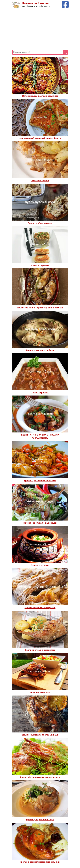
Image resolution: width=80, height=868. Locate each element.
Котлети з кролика (40, 265)
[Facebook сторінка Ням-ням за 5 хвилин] (65, 2)
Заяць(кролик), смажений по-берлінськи (40, 138)
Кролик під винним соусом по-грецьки (40, 777)
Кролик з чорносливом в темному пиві (40, 862)
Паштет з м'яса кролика (40, 223)
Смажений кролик (40, 181)
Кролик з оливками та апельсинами (40, 735)
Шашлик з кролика (40, 692)
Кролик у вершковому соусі (40, 819)
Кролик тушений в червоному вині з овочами (40, 308)
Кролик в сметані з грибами (40, 350)
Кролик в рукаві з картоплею (40, 650)
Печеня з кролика (40, 565)
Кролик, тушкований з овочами (40, 480)
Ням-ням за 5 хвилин (36, 3)
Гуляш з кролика (40, 392)
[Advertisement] (40, 29)
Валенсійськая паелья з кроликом (40, 96)
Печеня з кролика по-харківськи (40, 523)
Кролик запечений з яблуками (40, 608)
